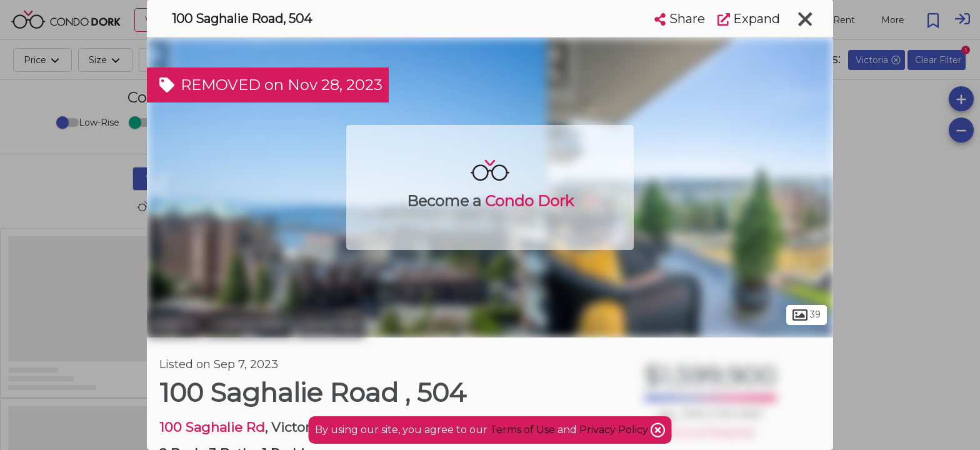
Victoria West (249, 324)
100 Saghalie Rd (212, 427)
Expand (749, 19)
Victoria (175, 324)
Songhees (330, 324)
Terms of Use (522, 430)
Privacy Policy (615, 430)
